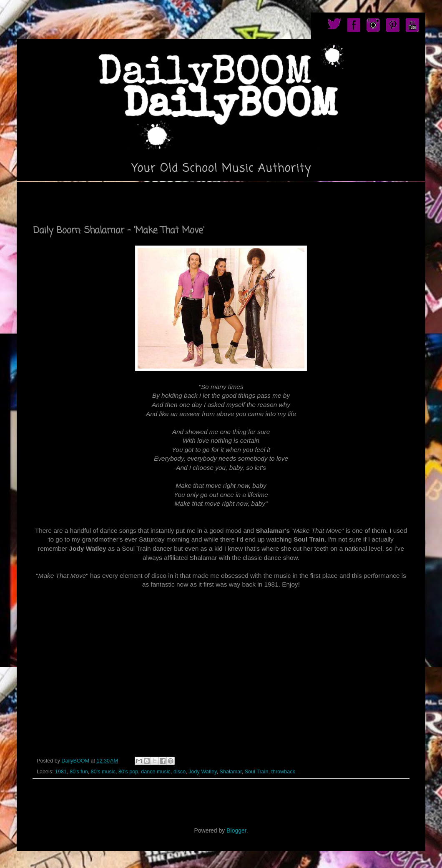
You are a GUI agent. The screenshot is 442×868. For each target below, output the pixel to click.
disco (180, 772)
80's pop (128, 772)
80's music (103, 772)
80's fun (79, 772)
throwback (283, 772)
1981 (61, 772)
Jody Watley (202, 772)
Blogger (236, 830)
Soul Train (257, 772)
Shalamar (231, 772)
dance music (156, 772)
